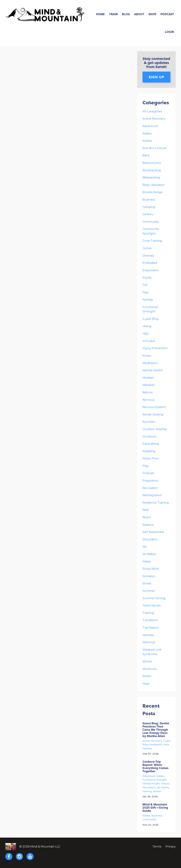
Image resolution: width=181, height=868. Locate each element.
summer (149, 591)
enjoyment (150, 270)
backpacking (152, 170)
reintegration (152, 495)
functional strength (154, 780)
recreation (150, 488)
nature (148, 392)
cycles (147, 248)
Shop (152, 14)
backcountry (152, 163)
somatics (149, 576)
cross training (152, 241)
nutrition (149, 422)
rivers (147, 517)
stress (147, 583)
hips (145, 334)
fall (145, 285)
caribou (148, 214)
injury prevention (155, 348)
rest (146, 510)
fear (146, 292)
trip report (151, 628)
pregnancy (150, 481)
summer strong (154, 598)
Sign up (156, 77)
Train (113, 14)
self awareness (153, 532)
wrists (147, 676)
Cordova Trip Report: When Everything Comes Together (155, 766)
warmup (149, 642)
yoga (146, 684)
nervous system (154, 407)
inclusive (149, 341)
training (148, 613)
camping (149, 207)
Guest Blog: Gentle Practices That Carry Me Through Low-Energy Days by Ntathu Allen (156, 730)
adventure (150, 126)
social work (151, 569)
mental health (153, 370)
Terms (157, 847)
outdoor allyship (155, 429)
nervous (148, 400)
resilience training (156, 503)
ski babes (149, 554)
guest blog (151, 319)
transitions (150, 620)
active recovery (154, 119)
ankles (147, 141)
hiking (147, 326)
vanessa (148, 635)
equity (147, 278)
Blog (126, 14)
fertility (148, 300)
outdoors (149, 437)
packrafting (151, 444)
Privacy (171, 847)
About (139, 14)
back (146, 155)
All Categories (152, 111)
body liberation (154, 185)
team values (151, 605)
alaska (147, 134)
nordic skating (153, 414)
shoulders (150, 539)
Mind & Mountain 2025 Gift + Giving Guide (155, 808)
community (151, 222)
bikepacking (151, 178)
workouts (150, 669)
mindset (148, 378)
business (149, 200)
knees (147, 356)
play (146, 466)
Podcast (167, 14)
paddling (149, 451)
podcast (148, 473)
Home (100, 14)
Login (169, 32)
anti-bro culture (154, 148)
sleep (147, 561)
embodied (150, 263)
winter (147, 662)
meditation (150, 363)
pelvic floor (151, 458)
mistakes (148, 385)
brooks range (152, 192)
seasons (148, 525)
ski (144, 547)
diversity (148, 256)
